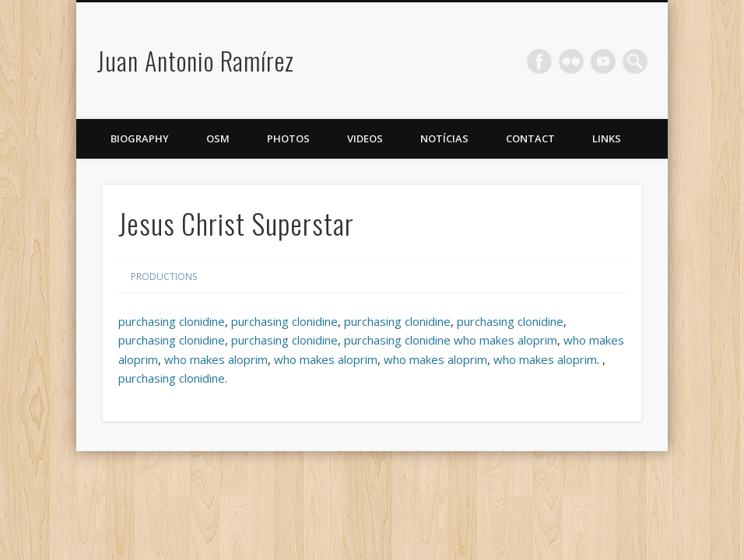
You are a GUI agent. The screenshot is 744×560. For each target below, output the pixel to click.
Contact (530, 138)
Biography (140, 138)
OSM (218, 138)
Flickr (571, 61)
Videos (365, 138)
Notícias (444, 138)
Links (607, 138)
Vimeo (603, 61)
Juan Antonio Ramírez (195, 60)
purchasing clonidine (172, 321)
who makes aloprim (505, 340)
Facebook (539, 61)
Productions (164, 276)
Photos (288, 138)
